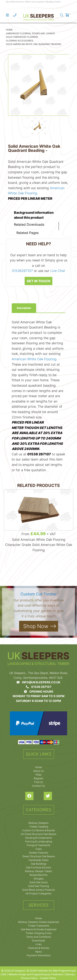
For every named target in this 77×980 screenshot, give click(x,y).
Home (9, 30)
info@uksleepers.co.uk (38, 682)
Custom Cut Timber (39, 594)
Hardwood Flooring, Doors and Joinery (31, 33)
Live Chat (58, 271)
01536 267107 (39, 687)
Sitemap (70, 974)
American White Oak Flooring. (34, 359)
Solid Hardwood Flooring (22, 37)
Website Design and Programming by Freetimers (36, 974)
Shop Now (36, 626)
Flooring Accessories (20, 41)
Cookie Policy (48, 978)
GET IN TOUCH (38, 281)
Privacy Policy (29, 978)
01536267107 (22, 271)
